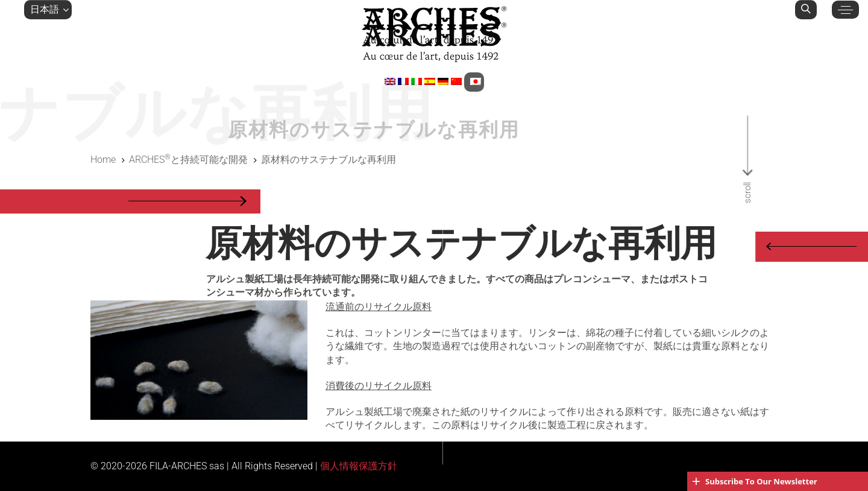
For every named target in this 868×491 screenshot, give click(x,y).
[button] (48, 10)
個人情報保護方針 (359, 466)
